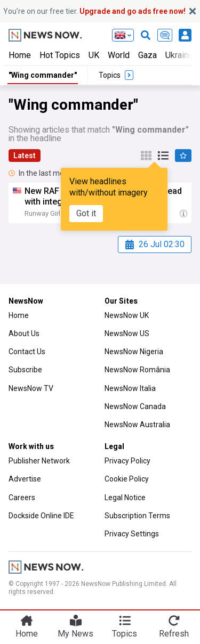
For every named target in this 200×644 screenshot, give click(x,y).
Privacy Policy (127, 461)
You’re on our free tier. (94, 11)
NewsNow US (127, 333)
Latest (25, 156)
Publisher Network (39, 461)
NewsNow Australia (137, 425)
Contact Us (27, 352)
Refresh (174, 634)
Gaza (147, 55)
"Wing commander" (43, 75)
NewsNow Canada (135, 406)
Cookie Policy (127, 479)
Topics (125, 634)
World (119, 55)
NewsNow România (137, 370)
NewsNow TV (31, 388)
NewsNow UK (127, 315)
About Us (24, 333)
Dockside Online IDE (41, 516)
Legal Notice (125, 498)
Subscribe (25, 370)
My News (75, 634)
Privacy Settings (132, 534)
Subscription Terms (137, 516)
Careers (22, 498)
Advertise (25, 479)
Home (20, 55)
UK (94, 55)
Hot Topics (60, 55)
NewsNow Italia (130, 388)
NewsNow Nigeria (134, 352)
